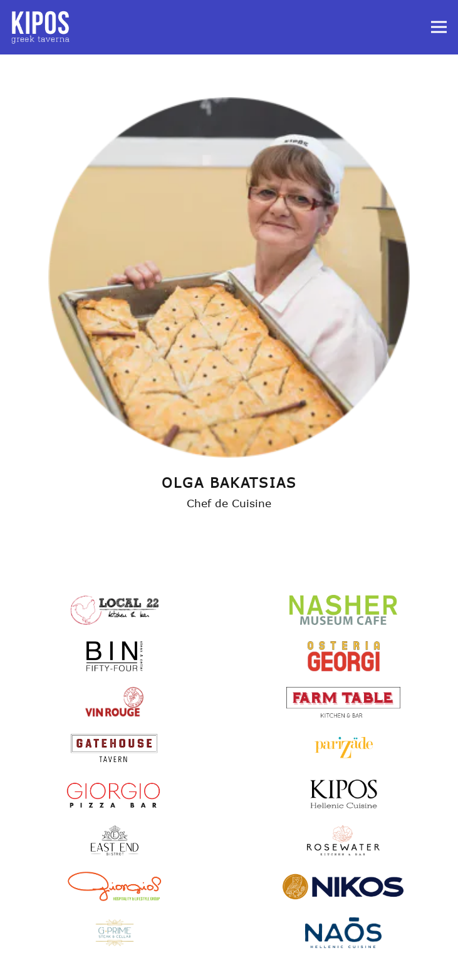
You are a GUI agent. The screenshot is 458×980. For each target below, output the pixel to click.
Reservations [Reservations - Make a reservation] (229, 966)
